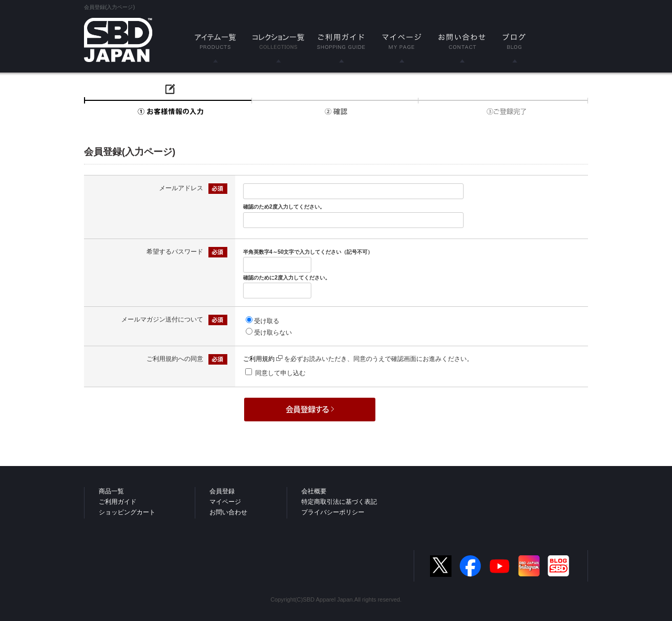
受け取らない (273, 333)
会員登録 (222, 491)
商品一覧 (111, 491)
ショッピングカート (127, 512)
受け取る (267, 321)
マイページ (225, 502)
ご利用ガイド (118, 502)
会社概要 (314, 491)
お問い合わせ (228, 512)
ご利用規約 (263, 359)
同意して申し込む (280, 373)
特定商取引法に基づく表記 (339, 502)
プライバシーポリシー (333, 512)
